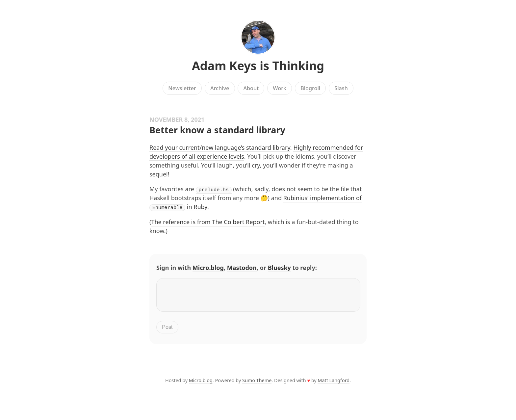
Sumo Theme (257, 384)
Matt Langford (334, 384)
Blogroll (310, 88)
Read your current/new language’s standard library (220, 147)
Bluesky (279, 267)
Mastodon (242, 267)
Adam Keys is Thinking (258, 66)
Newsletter (182, 88)
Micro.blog (208, 267)
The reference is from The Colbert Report (208, 222)
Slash (341, 88)
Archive (220, 88)
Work (280, 88)
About (251, 88)
